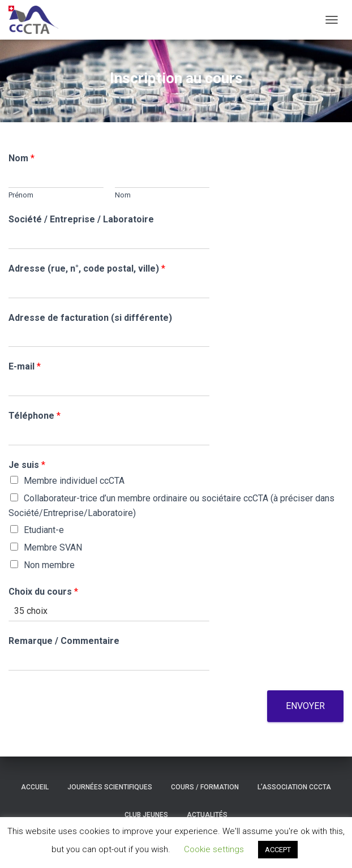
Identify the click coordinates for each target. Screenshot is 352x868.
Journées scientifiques (110, 787)
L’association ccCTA (294, 787)
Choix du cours (43, 592)
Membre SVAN (53, 547)
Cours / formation (205, 787)
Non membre (49, 565)
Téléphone (35, 416)
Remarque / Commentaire (64, 641)
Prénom (21, 195)
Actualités (207, 815)
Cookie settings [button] (214, 849)
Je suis (27, 465)
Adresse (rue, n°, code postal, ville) (87, 268)
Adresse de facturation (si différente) (90, 318)
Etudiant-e (44, 530)
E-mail (25, 366)
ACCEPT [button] (278, 850)
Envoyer (305, 706)
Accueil (35, 787)
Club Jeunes (146, 815)
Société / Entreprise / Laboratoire (81, 219)
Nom (22, 158)
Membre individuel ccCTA (74, 481)
